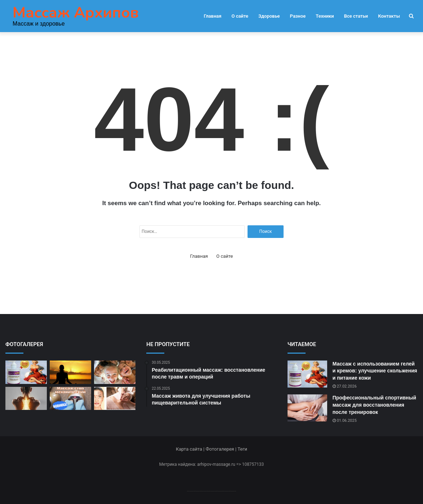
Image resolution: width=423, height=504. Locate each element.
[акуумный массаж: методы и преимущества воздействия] (70, 372)
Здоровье (269, 16)
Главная (212, 16)
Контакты (389, 16)
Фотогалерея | (222, 449)
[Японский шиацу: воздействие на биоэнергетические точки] (115, 399)
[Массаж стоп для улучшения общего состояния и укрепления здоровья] (70, 399)
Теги (242, 449)
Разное (298, 16)
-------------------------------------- (212, 491)
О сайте (240, 16)
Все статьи (356, 16)
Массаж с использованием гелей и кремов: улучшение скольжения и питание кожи (375, 371)
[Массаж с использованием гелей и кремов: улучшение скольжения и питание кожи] (26, 372)
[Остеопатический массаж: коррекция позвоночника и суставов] (26, 399)
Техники (325, 16)
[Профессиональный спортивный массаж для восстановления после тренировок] (307, 408)
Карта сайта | (191, 449)
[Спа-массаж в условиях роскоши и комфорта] (115, 372)
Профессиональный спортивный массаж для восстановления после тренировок (374, 405)
